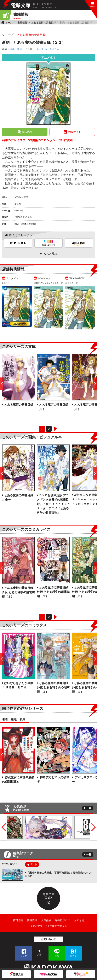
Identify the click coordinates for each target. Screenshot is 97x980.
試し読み (27, 132)
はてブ (73, 956)
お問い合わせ (48, 939)
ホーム (9, 23)
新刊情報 (18, 920)
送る (57, 956)
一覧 (89, 808)
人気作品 (46, 920)
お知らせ (79, 920)
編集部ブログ (63, 920)
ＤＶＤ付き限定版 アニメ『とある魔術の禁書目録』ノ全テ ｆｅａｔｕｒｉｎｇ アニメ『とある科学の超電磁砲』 (53, 504)
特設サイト (75, 132)
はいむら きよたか (48, 49)
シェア (24, 956)
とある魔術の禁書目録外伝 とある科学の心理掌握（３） (53, 687)
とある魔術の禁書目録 (44, 23)
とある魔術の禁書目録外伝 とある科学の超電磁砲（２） (53, 592)
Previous (4, 827)
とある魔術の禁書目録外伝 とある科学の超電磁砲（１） (18, 592)
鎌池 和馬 (16, 49)
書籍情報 (22, 23)
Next (93, 827)
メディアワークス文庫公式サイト (48, 926)
